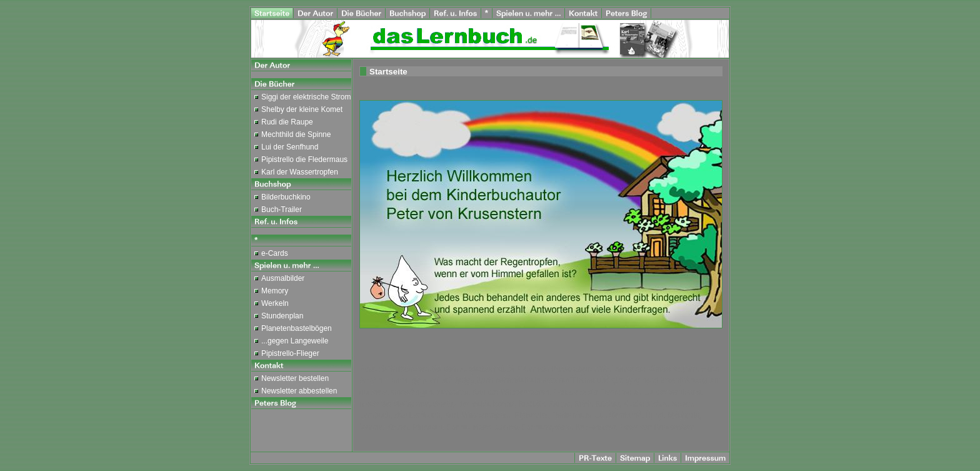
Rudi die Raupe (287, 122)
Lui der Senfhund (290, 147)
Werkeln (275, 303)
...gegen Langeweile (295, 341)
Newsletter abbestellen (299, 391)
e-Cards (275, 253)
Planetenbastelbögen (297, 328)
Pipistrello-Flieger (290, 353)
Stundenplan (282, 316)
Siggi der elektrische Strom (306, 97)
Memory (275, 291)
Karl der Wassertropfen (300, 172)
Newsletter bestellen (295, 378)
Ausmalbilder (283, 278)
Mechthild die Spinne (296, 134)
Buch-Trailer (282, 210)
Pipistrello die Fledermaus (304, 160)
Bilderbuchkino (286, 197)
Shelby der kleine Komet (302, 109)
